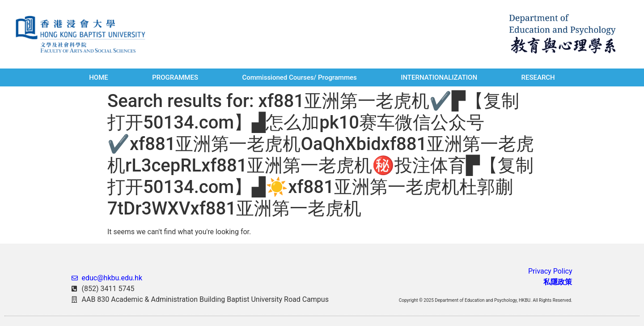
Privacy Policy (550, 271)
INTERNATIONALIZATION (439, 77)
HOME (99, 77)
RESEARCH (538, 77)
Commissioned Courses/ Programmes (299, 77)
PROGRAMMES (175, 77)
